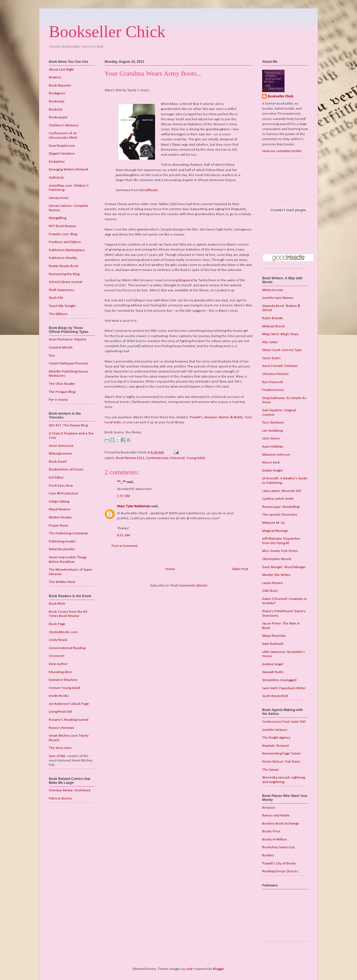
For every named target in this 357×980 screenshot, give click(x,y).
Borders (268, 855)
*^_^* (121, 482)
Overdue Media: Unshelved (70, 790)
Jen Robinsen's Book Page (69, 704)
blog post (186, 280)
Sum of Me (57, 756)
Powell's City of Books (279, 863)
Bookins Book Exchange (281, 824)
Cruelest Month (61, 348)
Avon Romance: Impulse (68, 339)
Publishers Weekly (63, 258)
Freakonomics (273, 390)
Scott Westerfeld (275, 696)
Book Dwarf (58, 462)
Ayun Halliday (273, 447)
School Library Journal (66, 282)
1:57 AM (124, 496)
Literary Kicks (59, 198)
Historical (177, 458)
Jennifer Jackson (275, 730)
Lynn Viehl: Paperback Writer (284, 688)
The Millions (58, 314)
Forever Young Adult (64, 688)
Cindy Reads (58, 640)
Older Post (240, 569)
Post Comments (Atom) (189, 586)
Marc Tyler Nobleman (134, 506)
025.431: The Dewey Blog (68, 425)
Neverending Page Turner (281, 754)
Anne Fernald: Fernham (280, 366)
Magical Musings (275, 531)
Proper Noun (59, 526)
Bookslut (56, 110)
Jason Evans (272, 358)
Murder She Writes (276, 575)
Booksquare (58, 117)
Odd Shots (270, 591)
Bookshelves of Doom (66, 469)
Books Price (271, 831)
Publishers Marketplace (67, 250)
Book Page (57, 624)
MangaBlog (57, 218)
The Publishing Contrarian (68, 533)
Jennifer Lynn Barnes (278, 298)
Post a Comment (125, 546)
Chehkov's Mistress (64, 125)
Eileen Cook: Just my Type (282, 350)
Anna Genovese (61, 446)
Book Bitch (57, 604)
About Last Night (61, 70)
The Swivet (270, 770)
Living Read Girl (60, 712)
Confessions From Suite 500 (284, 722)
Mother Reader (60, 517)
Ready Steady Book (64, 266)
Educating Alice (60, 672)
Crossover (57, 656)
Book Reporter (60, 86)
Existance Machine (63, 680)
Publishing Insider (62, 541)
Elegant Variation (62, 154)
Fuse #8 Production (64, 493)
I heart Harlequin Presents (69, 363)
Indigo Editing (59, 502)
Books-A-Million (275, 840)
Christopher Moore (277, 559)
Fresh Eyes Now (61, 486)
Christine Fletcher (275, 374)
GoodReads (149, 190)
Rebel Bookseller (62, 549)
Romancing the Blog (64, 274)
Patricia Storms (60, 798)
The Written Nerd (62, 582)
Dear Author (58, 664)
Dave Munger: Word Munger (284, 567)
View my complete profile (282, 151)
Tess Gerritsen (273, 423)
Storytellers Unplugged (279, 680)
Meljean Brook (273, 326)
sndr (189, 969)
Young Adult (196, 458)
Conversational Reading (67, 648)
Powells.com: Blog (63, 234)
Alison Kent (271, 463)
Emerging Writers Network (69, 170)
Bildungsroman (60, 454)
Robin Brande (272, 318)
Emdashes (57, 162)
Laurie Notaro (273, 583)
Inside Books (59, 696)
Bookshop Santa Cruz (278, 847)
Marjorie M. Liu (274, 523)
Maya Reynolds (274, 636)
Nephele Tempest (276, 746)
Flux (52, 356)
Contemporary (157, 458)
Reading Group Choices (280, 871)
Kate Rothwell (273, 644)
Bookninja (57, 101)
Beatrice (55, 77)
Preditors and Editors (65, 242)
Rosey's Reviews (61, 728)
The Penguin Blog (62, 392)
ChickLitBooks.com (63, 632)
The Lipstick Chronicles (280, 515)
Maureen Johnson (276, 455)
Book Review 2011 (130, 458)
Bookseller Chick (107, 32)
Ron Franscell (272, 382)
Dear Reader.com (62, 146)
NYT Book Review (62, 226)
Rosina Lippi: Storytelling (281, 507)
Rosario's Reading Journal (69, 720)
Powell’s (196, 417)
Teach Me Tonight (62, 306)
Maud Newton (60, 509)
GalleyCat (56, 178)
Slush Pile (56, 298)
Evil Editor (56, 478)
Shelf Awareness (61, 290)
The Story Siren (60, 748)
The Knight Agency (276, 738)
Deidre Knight (272, 471)
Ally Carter (270, 342)
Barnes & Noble (231, 417)
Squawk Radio (273, 672)
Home (170, 569)
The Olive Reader (62, 384)
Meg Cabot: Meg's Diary (280, 334)
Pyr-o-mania (58, 400)
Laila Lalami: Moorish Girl (282, 491)
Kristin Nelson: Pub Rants (281, 762)
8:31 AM (124, 535)
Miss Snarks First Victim (280, 551)
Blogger (218, 969)
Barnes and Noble (276, 816)
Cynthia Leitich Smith (278, 499)
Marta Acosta (273, 290)
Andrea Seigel (273, 664)
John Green (271, 439)
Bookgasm (57, 93)
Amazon (211, 417)
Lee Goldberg (272, 431)
